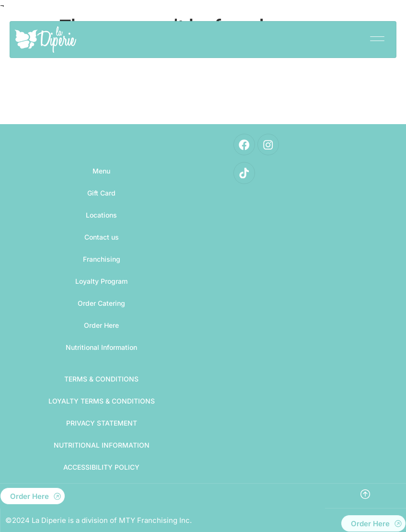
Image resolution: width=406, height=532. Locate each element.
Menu (101, 171)
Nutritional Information (101, 347)
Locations (101, 215)
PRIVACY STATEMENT (102, 423)
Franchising (102, 259)
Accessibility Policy (101, 467)
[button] (377, 36)
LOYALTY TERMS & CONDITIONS (102, 401)
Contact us (102, 237)
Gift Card (101, 193)
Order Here (101, 325)
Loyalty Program (101, 281)
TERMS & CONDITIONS (101, 379)
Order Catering (101, 303)
